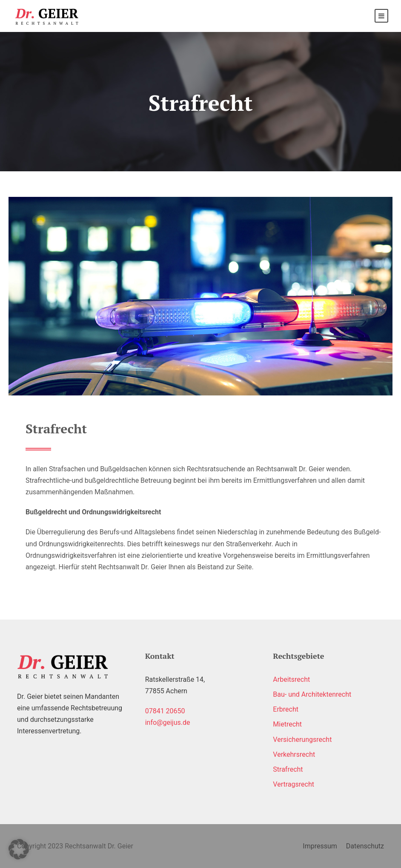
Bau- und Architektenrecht (312, 694)
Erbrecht (286, 709)
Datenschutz (365, 846)
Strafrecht (288, 769)
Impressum (320, 846)
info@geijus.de (168, 722)
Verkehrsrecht (294, 754)
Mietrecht (287, 724)
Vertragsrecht (294, 784)
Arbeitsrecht (291, 679)
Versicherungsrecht (302, 740)
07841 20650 (165, 711)
